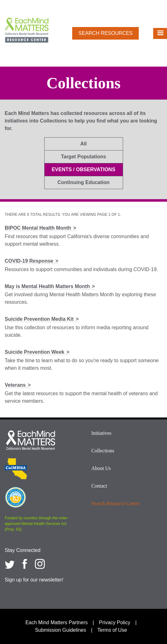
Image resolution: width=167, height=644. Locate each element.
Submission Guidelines (60, 630)
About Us (101, 468)
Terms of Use (112, 630)
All (83, 144)
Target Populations (83, 157)
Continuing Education (83, 182)
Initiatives (101, 433)
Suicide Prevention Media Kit (39, 319)
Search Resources (105, 33)
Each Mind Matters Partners (57, 622)
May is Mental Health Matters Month (47, 286)
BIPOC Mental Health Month (38, 228)
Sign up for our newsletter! (34, 580)
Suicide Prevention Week (35, 352)
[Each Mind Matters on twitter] (10, 564)
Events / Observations (84, 169)
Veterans (15, 385)
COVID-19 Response (29, 261)
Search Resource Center (116, 503)
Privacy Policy (115, 622)
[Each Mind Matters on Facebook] (25, 564)
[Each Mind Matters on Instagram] (40, 564)
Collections (103, 451)
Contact (99, 486)
